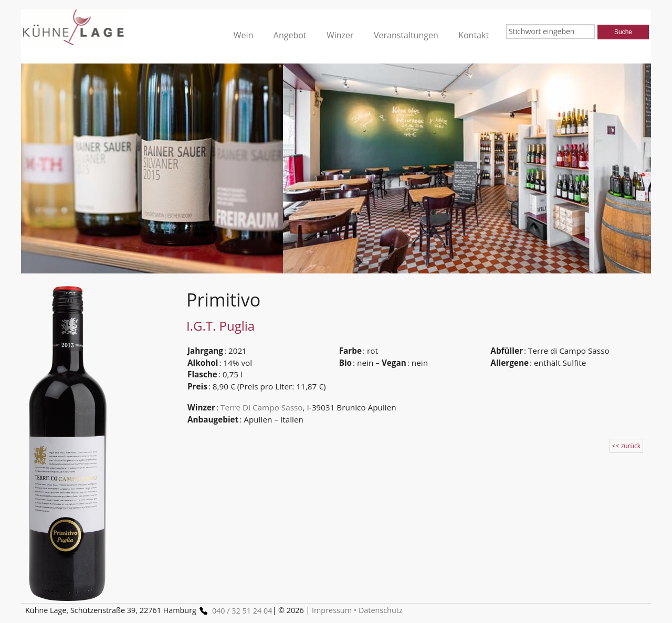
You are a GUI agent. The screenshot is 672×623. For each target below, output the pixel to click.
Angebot (290, 35)
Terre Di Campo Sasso (262, 407)
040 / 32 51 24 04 (234, 611)
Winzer (340, 35)
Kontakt (474, 35)
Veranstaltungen (406, 35)
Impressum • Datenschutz (357, 610)
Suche (623, 32)
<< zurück (626, 446)
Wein (244, 35)
